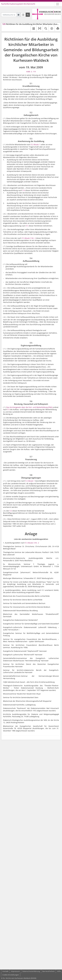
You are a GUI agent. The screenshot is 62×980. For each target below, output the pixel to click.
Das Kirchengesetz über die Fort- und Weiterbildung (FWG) (29, 407)
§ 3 (11, 511)
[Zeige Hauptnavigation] (58, 4)
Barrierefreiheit (48, 971)
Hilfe (59, 971)
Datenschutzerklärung (31, 971)
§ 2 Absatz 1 (36, 144)
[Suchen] (28, 15)
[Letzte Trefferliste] (23, 15)
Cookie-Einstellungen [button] (11, 975)
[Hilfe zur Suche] (18, 15)
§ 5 (27, 226)
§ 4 (24, 190)
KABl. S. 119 (31, 72)
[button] (40, 28)
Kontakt (5, 971)
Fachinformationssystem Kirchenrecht (18, 4)
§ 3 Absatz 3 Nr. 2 (29, 238)
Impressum (15, 971)
